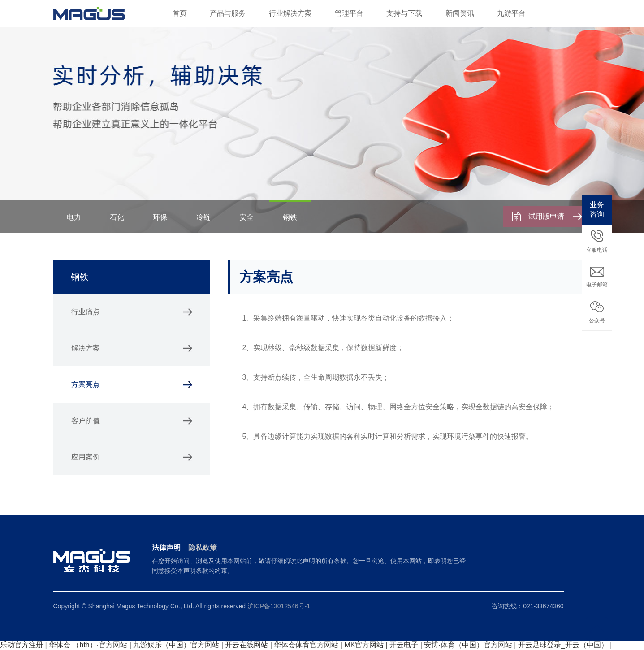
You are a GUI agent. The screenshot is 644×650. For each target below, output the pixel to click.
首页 (180, 13)
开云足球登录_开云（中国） (563, 645)
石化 (117, 217)
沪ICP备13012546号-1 (279, 606)
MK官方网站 (364, 645)
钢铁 (290, 217)
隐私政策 (203, 548)
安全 (246, 217)
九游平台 (511, 13)
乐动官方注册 (22, 645)
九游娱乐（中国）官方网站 (176, 645)
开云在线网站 (246, 645)
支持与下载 (404, 13)
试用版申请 (555, 216)
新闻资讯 (460, 13)
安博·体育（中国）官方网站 (468, 645)
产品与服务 (228, 13)
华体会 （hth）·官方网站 (88, 645)
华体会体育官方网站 (306, 645)
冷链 (203, 217)
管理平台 (349, 13)
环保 (160, 217)
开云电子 (404, 645)
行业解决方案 (290, 13)
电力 (74, 217)
